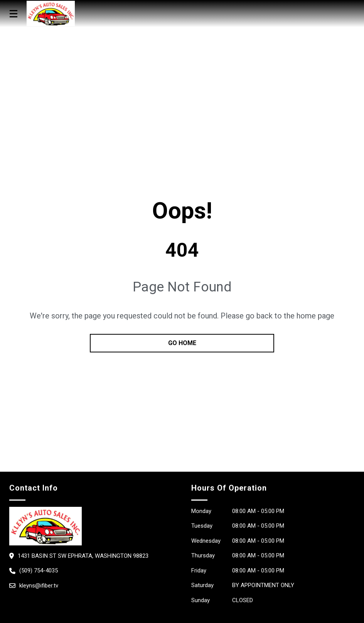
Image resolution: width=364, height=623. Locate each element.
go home (182, 343)
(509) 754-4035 (39, 571)
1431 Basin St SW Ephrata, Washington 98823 (83, 556)
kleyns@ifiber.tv (39, 586)
